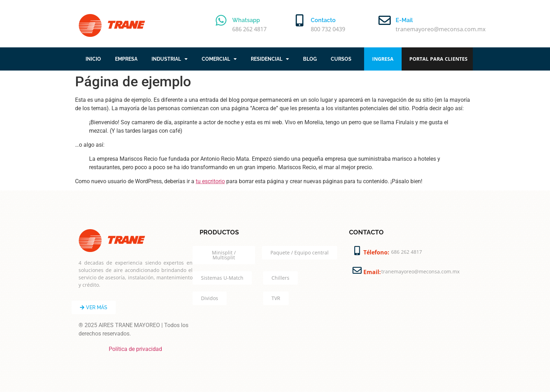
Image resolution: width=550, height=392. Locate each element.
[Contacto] (300, 20)
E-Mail (404, 20)
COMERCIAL (219, 59)
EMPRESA (126, 59)
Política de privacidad (135, 349)
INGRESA (383, 59)
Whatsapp (246, 20)
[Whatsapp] (221, 20)
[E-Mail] (385, 20)
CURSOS (341, 59)
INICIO (93, 59)
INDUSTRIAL (170, 59)
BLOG (310, 59)
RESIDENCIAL (270, 59)
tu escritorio (210, 181)
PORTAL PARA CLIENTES (438, 59)
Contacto (323, 20)
